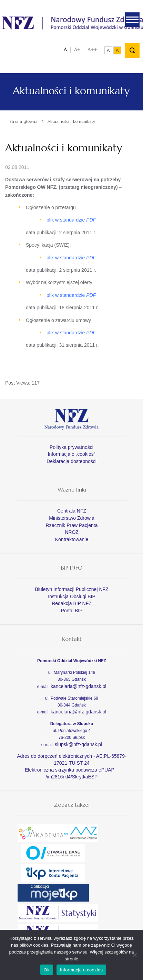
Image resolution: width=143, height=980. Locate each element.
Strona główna (24, 121)
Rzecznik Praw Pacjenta (72, 525)
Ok (47, 970)
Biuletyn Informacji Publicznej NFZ (71, 589)
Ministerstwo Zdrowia (71, 518)
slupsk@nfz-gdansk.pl (78, 744)
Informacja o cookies (81, 970)
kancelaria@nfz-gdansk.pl (78, 686)
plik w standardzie (71, 220)
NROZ (72, 532)
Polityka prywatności (71, 447)
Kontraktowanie (72, 539)
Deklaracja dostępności (71, 461)
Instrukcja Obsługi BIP (72, 596)
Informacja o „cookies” (72, 454)
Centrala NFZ (72, 511)
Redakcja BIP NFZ (72, 603)
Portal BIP (71, 611)
